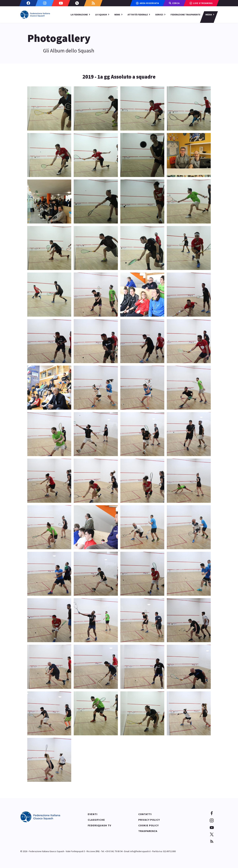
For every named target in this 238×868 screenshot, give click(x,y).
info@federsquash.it (140, 851)
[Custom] (93, 3)
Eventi (93, 814)
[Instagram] (45, 3)
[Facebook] (28, 3)
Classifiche (96, 820)
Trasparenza (148, 831)
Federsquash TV (99, 825)
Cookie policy (149, 825)
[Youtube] (61, 3)
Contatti (145, 814)
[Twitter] (77, 3)
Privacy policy (149, 820)
